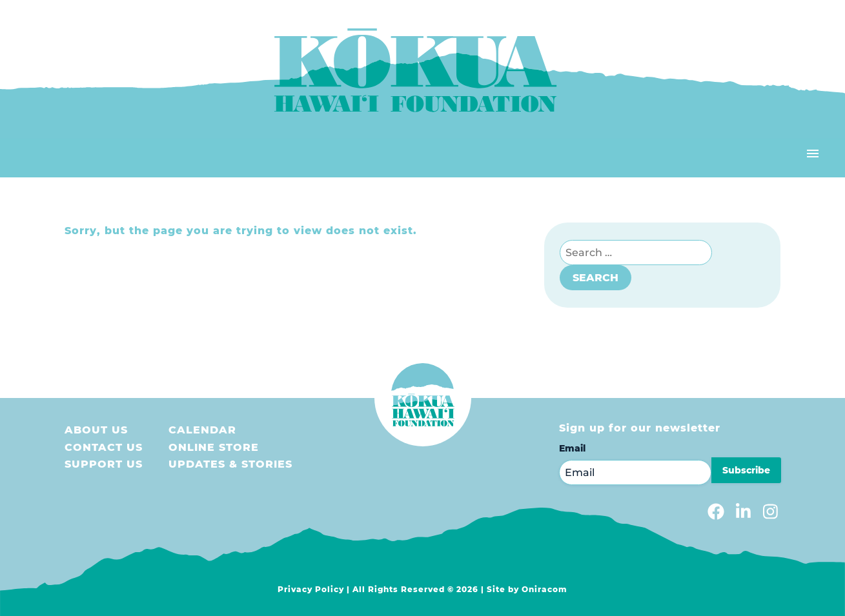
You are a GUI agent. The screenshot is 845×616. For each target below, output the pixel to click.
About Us (96, 430)
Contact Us (104, 447)
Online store (214, 447)
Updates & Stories (230, 464)
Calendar (202, 430)
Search (596, 278)
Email (572, 448)
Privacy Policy (311, 589)
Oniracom (545, 589)
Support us (104, 464)
